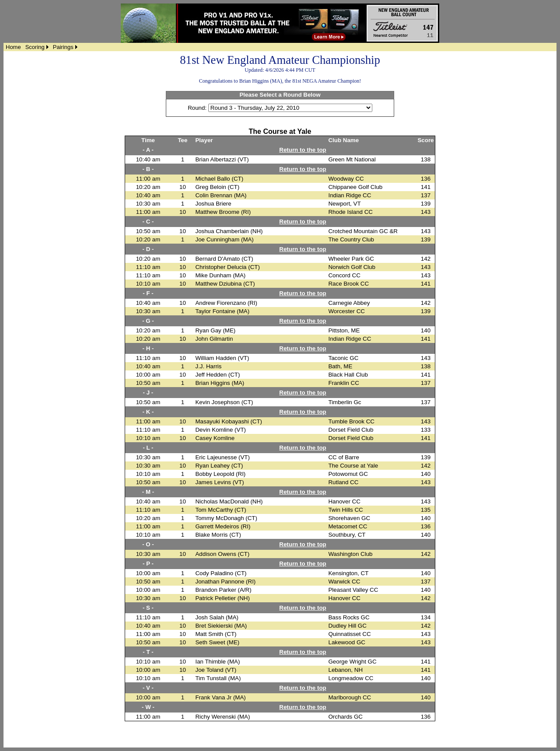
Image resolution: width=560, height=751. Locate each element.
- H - (148, 348)
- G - (148, 321)
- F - (148, 293)
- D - (148, 249)
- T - (148, 652)
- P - (148, 564)
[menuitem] (13, 47)
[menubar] (42, 47)
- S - (148, 608)
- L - (148, 448)
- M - (148, 492)
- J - (148, 393)
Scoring (35, 47)
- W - (148, 707)
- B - (148, 169)
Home (13, 47)
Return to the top (303, 150)
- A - (148, 150)
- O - (148, 544)
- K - (148, 412)
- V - (148, 688)
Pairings (63, 47)
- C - (148, 222)
